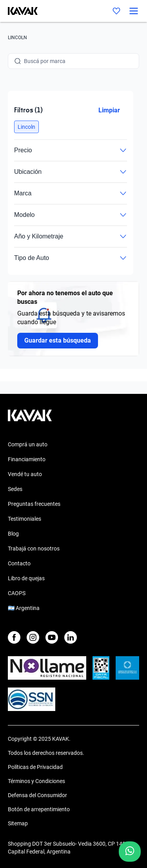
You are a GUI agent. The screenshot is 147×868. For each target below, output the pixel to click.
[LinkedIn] (71, 637)
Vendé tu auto (25, 474)
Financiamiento (27, 459)
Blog (13, 534)
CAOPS (17, 593)
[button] (26, 127)
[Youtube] (52, 637)
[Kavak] (19, 11)
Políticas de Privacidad (35, 767)
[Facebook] (14, 637)
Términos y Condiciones (36, 781)
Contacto (19, 563)
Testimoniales (24, 519)
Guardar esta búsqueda (58, 340)
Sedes (15, 489)
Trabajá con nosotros (34, 549)
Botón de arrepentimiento (39, 809)
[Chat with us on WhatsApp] (130, 852)
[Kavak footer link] (30, 419)
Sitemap (18, 823)
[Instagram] (33, 637)
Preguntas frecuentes (34, 504)
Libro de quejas (26, 578)
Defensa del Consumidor (37, 795)
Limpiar (109, 110)
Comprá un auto (28, 444)
